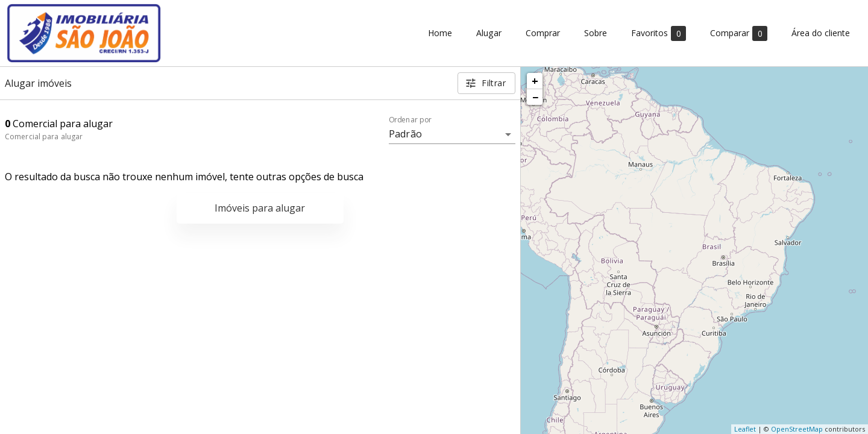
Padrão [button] (405, 134)
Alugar (489, 33)
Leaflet (745, 429)
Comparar (739, 33)
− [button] (535, 97)
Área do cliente (821, 33)
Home (440, 33)
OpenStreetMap (797, 429)
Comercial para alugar (44, 137)
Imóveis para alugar (260, 208)
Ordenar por (410, 120)
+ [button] (535, 81)
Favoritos (659, 33)
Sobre (596, 33)
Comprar (543, 33)
